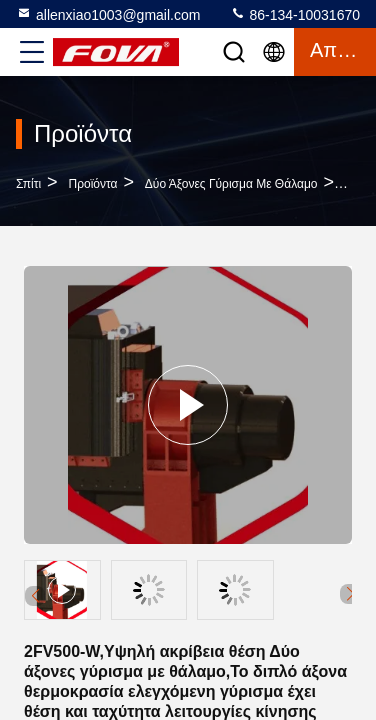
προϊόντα (93, 184)
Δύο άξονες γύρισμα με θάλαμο (231, 184)
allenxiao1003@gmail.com (108, 14)
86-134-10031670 (295, 14)
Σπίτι (28, 184)
